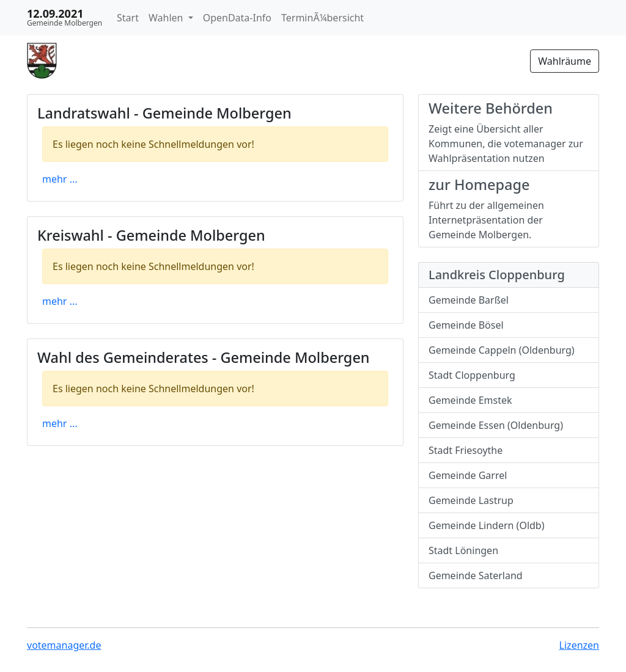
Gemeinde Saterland (476, 575)
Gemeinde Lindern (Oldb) (487, 525)
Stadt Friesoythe (466, 450)
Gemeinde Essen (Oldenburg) (496, 425)
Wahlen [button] (167, 18)
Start (128, 18)
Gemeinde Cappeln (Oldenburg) (502, 350)
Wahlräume (565, 61)
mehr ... (60, 179)
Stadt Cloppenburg (472, 375)
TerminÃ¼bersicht (322, 18)
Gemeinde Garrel (468, 475)
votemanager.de (64, 645)
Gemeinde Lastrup (471, 500)
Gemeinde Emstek (470, 400)
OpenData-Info (237, 18)
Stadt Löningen (463, 550)
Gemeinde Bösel (466, 325)
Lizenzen (579, 645)
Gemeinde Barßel (469, 300)
